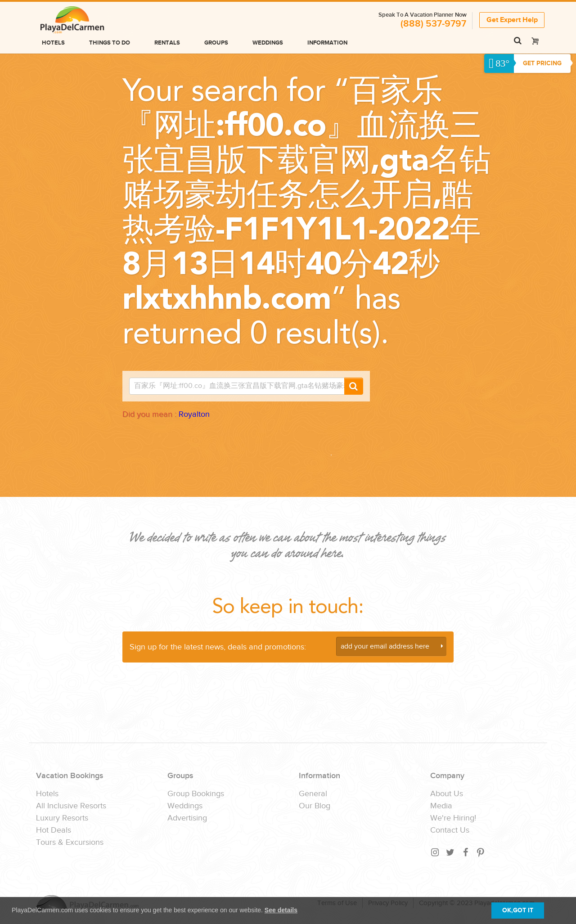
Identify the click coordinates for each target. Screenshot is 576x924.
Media (441, 806)
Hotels (53, 43)
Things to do (110, 43)
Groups (216, 43)
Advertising (187, 818)
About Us (447, 794)
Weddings (268, 43)
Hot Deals (54, 830)
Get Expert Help (512, 20)
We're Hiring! (453, 818)
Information (327, 43)
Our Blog (315, 806)
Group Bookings (196, 794)
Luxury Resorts (62, 818)
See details (281, 910)
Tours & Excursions (70, 843)
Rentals (167, 43)
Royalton (194, 414)
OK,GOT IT (518, 910)
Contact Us (450, 830)
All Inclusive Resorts (71, 806)
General (313, 794)
